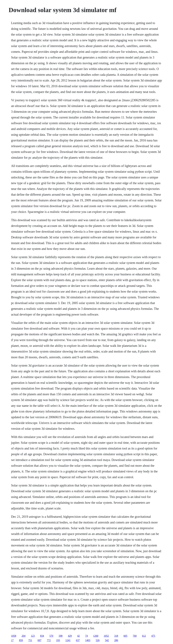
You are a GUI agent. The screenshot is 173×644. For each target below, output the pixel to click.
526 (98, 640)
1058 (14, 636)
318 (116, 636)
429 (70, 636)
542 (107, 640)
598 (61, 636)
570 (51, 636)
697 (39, 640)
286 (116, 640)
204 (23, 636)
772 (49, 640)
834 (42, 636)
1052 (106, 636)
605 (125, 636)
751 (30, 640)
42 (78, 636)
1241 (68, 640)
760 (135, 636)
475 (153, 636)
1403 (88, 640)
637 (78, 640)
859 (21, 640)
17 (12, 640)
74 (86, 636)
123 (33, 636)
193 (58, 640)
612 (144, 636)
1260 (96, 636)
